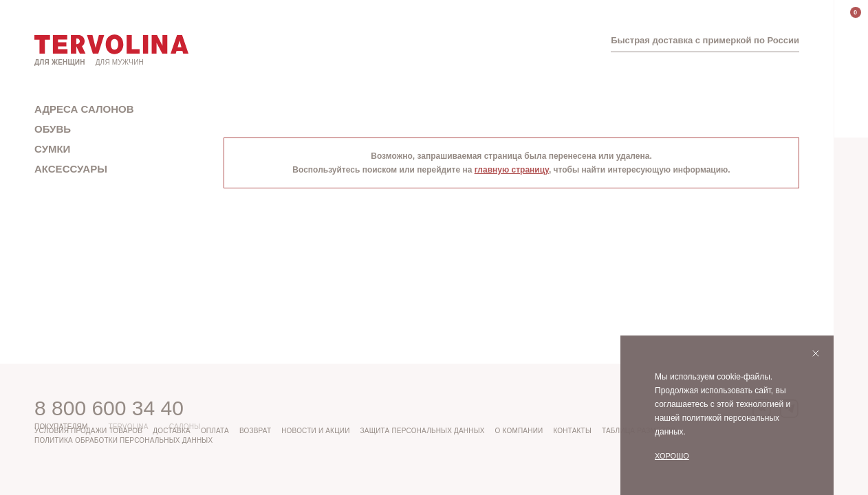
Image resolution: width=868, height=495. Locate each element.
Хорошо (672, 456)
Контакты (572, 431)
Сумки (52, 149)
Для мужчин (120, 62)
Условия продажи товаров (88, 431)
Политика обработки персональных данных (123, 440)
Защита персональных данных (423, 431)
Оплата (215, 431)
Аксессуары (71, 169)
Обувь (53, 129)
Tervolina (128, 427)
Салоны (185, 427)
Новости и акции (315, 431)
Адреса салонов (84, 109)
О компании (519, 431)
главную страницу (512, 170)
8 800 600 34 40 (109, 408)
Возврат (255, 431)
